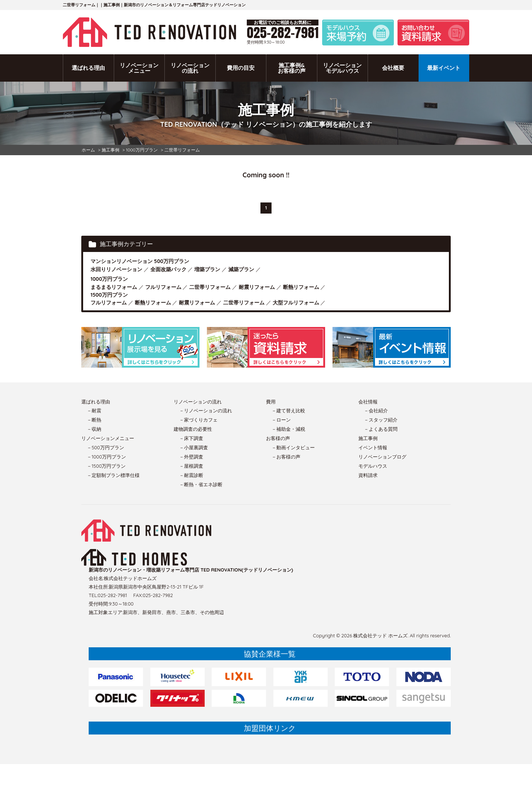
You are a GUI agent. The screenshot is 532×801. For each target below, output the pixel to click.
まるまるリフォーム (114, 287)
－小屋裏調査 (194, 447)
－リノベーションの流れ (206, 410)
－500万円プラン (105, 447)
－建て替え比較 (288, 410)
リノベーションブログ (382, 457)
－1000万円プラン (106, 457)
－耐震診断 (191, 475)
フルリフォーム (163, 287)
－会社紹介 (376, 410)
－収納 (94, 429)
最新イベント (444, 68)
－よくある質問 (381, 429)
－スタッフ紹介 (381, 420)
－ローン (281, 420)
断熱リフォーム (301, 287)
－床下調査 (191, 438)
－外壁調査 (191, 457)
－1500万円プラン (106, 466)
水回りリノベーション (116, 269)
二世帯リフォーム (210, 287)
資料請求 (368, 475)
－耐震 (94, 410)
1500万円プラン (109, 295)
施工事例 (368, 438)
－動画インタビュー (293, 447)
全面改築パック (168, 269)
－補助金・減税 (288, 429)
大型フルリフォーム (296, 303)
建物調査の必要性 (193, 429)
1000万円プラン (109, 279)
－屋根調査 (191, 466)
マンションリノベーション (122, 261)
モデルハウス (373, 466)
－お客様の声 (286, 457)
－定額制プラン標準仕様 (113, 475)
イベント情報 (373, 447)
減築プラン (241, 269)
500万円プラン (172, 261)
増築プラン (207, 269)
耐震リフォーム (257, 287)
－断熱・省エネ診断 (201, 484)
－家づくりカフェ (198, 420)
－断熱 (94, 420)
